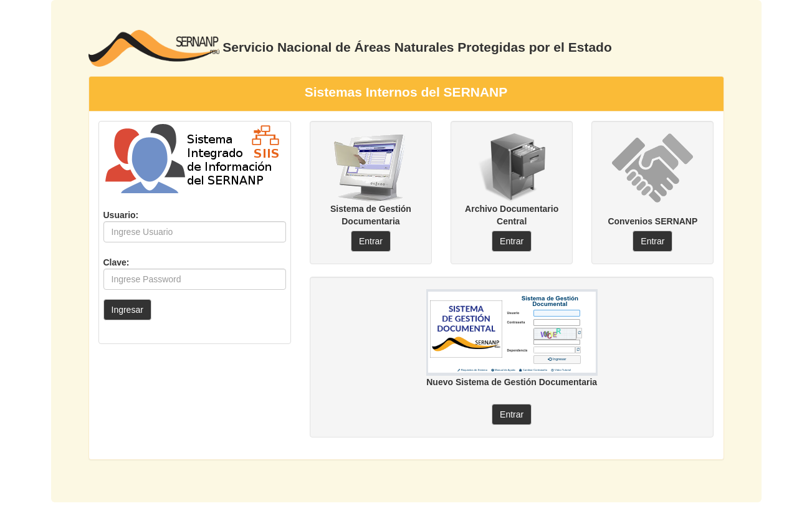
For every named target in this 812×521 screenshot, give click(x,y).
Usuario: (121, 215)
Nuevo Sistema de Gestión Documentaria (512, 382)
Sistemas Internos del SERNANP (406, 92)
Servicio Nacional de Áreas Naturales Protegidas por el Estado (417, 47)
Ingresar (127, 310)
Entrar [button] (371, 241)
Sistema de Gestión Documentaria (371, 215)
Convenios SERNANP (652, 221)
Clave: (117, 262)
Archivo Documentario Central (512, 215)
